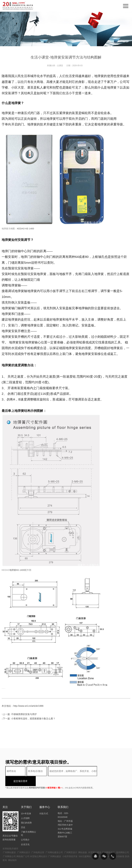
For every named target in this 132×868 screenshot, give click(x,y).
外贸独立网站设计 (39, 846)
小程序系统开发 (70, 846)
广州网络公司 (9, 846)
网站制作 (12, 850)
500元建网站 (85, 846)
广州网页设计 (71, 842)
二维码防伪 (109, 846)
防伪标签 (120, 846)
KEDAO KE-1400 (25, 229)
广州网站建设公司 (54, 842)
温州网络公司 (123, 842)
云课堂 (60, 66)
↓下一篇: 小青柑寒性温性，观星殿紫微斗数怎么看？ (29, 719)
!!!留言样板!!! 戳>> (54, 778)
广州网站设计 (24, 842)
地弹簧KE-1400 (17, 570)
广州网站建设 (9, 842)
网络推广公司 (23, 846)
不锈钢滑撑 (97, 846)
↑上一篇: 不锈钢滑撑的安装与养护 (19, 714)
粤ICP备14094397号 (85, 863)
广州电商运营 (38, 842)
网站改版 (83, 842)
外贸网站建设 (95, 842)
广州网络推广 (108, 842)
